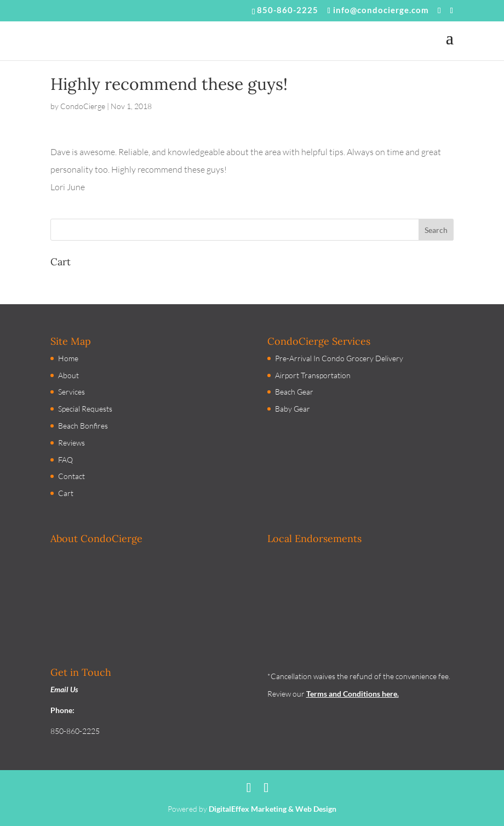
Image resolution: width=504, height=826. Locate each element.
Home (68, 358)
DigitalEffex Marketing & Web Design (273, 809)
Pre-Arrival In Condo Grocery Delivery (339, 358)
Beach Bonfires (83, 426)
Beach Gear (294, 392)
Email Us (64, 689)
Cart (66, 493)
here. (390, 694)
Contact (71, 476)
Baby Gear (293, 409)
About (68, 375)
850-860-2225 (288, 10)
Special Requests (85, 409)
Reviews (71, 443)
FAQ (65, 460)
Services (71, 392)
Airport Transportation (313, 375)
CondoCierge (83, 106)
